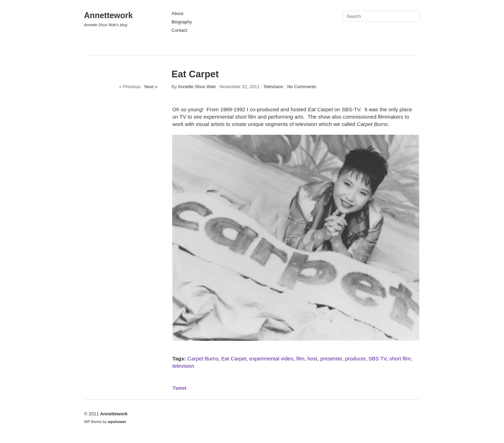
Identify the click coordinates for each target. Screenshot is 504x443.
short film (400, 358)
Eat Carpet (234, 358)
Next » (151, 87)
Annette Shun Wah (197, 87)
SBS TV (378, 358)
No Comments (302, 87)
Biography (182, 22)
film (300, 358)
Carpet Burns (203, 358)
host (312, 358)
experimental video (271, 358)
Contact (179, 30)
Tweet (179, 388)
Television (273, 87)
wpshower (117, 422)
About (177, 13)
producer (355, 358)
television (183, 366)
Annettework (108, 15)
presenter (331, 358)
